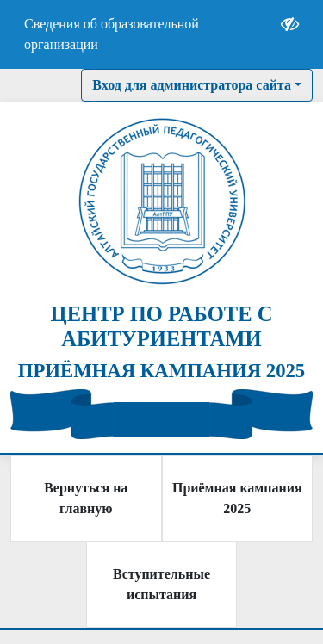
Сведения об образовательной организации (112, 34)
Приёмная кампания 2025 (237, 498)
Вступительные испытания (161, 584)
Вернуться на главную (86, 498)
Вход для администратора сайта (192, 85)
